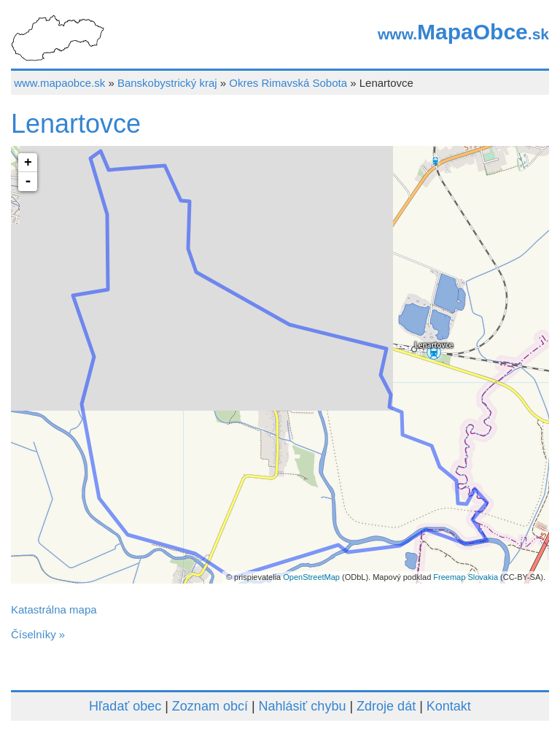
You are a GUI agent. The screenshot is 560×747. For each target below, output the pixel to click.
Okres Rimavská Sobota (288, 83)
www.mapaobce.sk (59, 83)
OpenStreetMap (311, 577)
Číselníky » (38, 634)
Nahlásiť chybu (303, 706)
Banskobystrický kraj (167, 83)
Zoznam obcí (210, 706)
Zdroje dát (386, 706)
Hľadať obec (125, 706)
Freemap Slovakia (466, 577)
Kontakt (449, 706)
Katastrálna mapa (54, 609)
